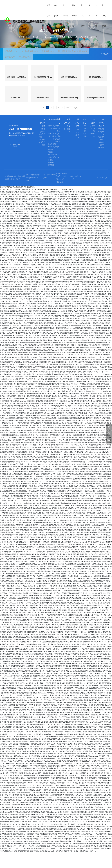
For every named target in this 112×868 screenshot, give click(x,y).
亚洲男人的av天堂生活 (75, 327)
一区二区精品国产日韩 (78, 390)
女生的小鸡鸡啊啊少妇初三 (13, 293)
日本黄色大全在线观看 (20, 281)
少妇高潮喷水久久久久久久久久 (46, 534)
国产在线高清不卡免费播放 (36, 337)
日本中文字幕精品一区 (40, 548)
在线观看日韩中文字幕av (29, 453)
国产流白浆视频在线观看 (28, 755)
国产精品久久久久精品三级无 (75, 619)
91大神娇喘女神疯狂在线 (100, 568)
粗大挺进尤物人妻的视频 (94, 828)
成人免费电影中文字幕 (70, 456)
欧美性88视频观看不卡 (84, 332)
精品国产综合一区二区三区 (38, 239)
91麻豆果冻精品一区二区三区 (44, 563)
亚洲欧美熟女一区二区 (80, 534)
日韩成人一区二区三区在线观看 (27, 704)
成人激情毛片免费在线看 (44, 765)
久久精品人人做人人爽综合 (93, 366)
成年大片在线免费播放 (63, 587)
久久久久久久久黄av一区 (87, 246)
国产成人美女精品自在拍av (68, 254)
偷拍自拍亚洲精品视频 (38, 366)
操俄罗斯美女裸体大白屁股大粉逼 (60, 845)
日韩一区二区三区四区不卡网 (36, 470)
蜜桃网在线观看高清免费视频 (61, 217)
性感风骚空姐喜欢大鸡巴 (84, 568)
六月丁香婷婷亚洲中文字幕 (37, 397)
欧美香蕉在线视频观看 (42, 232)
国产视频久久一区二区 (25, 529)
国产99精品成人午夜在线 (52, 757)
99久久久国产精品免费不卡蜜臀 (69, 850)
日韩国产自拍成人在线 (90, 570)
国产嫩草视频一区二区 (59, 300)
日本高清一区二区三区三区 (95, 390)
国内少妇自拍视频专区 (27, 738)
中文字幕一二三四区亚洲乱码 (46, 699)
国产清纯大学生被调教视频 (51, 249)
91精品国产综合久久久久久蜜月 (30, 599)
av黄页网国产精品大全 (95, 650)
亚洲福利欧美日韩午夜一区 (40, 575)
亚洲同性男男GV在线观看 (11, 417)
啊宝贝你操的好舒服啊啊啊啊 (78, 322)
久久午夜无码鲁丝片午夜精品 (77, 300)
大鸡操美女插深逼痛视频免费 (35, 675)
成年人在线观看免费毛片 (35, 726)
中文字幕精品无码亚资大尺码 (10, 699)
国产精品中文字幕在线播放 (15, 332)
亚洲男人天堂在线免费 (28, 319)
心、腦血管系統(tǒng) (35, 52)
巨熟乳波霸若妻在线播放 (14, 339)
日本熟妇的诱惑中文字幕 (53, 628)
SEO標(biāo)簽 (102, 194)
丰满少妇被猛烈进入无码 (35, 582)
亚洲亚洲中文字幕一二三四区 (50, 259)
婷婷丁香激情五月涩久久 (52, 392)
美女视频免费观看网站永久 (64, 514)
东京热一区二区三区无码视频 (55, 312)
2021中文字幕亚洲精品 (50, 465)
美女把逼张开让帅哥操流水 (94, 743)
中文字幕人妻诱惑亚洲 (85, 302)
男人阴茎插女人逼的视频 (63, 222)
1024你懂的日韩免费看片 (21, 346)
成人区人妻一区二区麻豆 (47, 273)
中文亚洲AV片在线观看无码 (51, 208)
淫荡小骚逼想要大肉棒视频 (90, 378)
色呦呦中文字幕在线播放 (53, 833)
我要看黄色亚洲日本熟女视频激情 (58, 412)
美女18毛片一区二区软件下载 (66, 648)
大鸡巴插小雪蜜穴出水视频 (88, 682)
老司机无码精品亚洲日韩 (99, 553)
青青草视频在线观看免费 (98, 587)
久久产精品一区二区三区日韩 (100, 658)
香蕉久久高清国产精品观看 (19, 577)
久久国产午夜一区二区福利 (65, 419)
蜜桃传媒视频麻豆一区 (72, 383)
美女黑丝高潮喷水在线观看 (9, 361)
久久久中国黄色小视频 (104, 208)
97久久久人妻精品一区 (17, 312)
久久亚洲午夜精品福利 (10, 276)
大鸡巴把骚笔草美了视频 (79, 677)
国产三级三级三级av (76, 808)
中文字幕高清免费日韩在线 (71, 337)
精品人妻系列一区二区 (77, 538)
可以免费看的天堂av (11, 400)
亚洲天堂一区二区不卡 (21, 302)
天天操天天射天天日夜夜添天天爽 (57, 366)
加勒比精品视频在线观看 (21, 757)
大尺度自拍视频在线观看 (103, 662)
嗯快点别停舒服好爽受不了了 (76, 721)
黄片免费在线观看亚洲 (103, 283)
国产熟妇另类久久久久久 (49, 407)
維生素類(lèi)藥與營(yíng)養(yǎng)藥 (22, 58)
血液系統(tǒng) (67, 58)
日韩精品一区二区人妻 (62, 616)
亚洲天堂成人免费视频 (22, 305)
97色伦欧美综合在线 (73, 281)
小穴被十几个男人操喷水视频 (24, 565)
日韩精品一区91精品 (25, 619)
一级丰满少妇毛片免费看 (15, 480)
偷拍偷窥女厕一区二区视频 (46, 424)
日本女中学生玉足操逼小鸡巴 (82, 521)
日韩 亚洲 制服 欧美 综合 (93, 405)
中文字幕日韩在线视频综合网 (41, 220)
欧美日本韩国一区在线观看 (88, 794)
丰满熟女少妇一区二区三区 (57, 356)
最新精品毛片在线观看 (94, 222)
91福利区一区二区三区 (73, 687)
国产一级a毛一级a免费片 (78, 684)
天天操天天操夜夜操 (29, 293)
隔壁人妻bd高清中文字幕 (25, 232)
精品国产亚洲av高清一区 (88, 867)
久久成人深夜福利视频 (7, 256)
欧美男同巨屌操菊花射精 (97, 232)
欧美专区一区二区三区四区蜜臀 (28, 276)
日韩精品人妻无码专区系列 (11, 806)
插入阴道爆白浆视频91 (103, 531)
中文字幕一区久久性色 (43, 285)
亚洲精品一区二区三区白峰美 (15, 456)
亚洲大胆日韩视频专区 (68, 745)
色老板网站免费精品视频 (103, 324)
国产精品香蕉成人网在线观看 (42, 327)
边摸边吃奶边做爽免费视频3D (82, 273)
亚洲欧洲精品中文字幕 (101, 212)
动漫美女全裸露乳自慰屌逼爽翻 (60, 232)
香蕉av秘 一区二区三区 (32, 840)
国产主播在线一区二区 (55, 329)
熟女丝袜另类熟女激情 (45, 609)
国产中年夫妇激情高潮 (17, 636)
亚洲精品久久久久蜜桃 (17, 658)
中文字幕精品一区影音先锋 (52, 546)
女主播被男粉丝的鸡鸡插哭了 (47, 774)
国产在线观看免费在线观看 (103, 295)
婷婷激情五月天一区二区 (25, 288)
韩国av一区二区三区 (59, 351)
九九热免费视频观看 (36, 757)
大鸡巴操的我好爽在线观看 (17, 465)
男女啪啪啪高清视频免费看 (11, 259)
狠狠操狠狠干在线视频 (10, 482)
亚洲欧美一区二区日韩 (32, 407)
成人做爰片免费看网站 (39, 341)
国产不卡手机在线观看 (20, 266)
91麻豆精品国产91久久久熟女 (51, 251)
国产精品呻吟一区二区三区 (58, 417)
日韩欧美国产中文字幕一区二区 (97, 373)
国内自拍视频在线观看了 (76, 310)
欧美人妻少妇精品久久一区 (14, 553)
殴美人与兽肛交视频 (98, 733)
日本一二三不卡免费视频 (22, 845)
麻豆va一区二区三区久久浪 (23, 451)
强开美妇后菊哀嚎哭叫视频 (61, 723)
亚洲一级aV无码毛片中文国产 (15, 402)
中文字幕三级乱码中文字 (57, 451)
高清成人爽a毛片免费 (92, 711)
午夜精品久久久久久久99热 (90, 791)
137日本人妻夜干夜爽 (54, 302)
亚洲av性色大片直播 (100, 740)
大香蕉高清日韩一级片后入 (20, 728)
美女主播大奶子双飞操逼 (32, 490)
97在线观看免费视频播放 (24, 796)
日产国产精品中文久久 (97, 845)
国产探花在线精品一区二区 (37, 645)
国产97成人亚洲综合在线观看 (62, 354)
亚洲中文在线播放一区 (21, 487)
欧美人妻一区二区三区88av (71, 594)
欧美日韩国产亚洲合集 (51, 621)
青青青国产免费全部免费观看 (36, 409)
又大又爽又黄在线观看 (26, 215)
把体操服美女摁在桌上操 (36, 519)
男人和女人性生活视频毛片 (21, 828)
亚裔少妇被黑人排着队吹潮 (24, 256)
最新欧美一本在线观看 (55, 239)
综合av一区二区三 (29, 862)
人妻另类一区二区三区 (73, 451)
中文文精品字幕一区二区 (12, 290)
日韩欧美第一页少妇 (42, 417)
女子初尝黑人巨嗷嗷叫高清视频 (47, 244)
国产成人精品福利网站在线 (46, 363)
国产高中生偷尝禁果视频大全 (50, 473)
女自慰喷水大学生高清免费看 (81, 597)
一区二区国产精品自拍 (62, 344)
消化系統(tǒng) (13, 52)
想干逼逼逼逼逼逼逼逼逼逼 (50, 388)
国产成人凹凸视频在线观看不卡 (100, 799)
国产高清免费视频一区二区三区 (97, 536)
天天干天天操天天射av (52, 480)
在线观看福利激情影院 (51, 592)
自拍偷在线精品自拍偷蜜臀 (82, 339)
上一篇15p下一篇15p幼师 (15, 616)
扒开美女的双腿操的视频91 (89, 329)
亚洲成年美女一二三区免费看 (12, 390)
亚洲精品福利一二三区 (85, 254)
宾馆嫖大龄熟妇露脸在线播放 (83, 495)
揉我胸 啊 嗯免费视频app (86, 358)
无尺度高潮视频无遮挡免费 (57, 478)
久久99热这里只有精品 (19, 212)
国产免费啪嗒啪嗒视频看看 (46, 448)
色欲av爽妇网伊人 (79, 743)
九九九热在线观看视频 (87, 628)
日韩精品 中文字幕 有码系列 (79, 412)
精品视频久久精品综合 (102, 266)
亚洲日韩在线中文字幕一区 (80, 587)
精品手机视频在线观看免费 (13, 354)
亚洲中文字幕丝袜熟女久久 (23, 626)
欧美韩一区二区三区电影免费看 (95, 723)
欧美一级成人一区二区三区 (41, 422)
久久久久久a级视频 (30, 670)
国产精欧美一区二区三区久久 (59, 215)
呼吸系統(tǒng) (57, 52)
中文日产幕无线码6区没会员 (57, 468)
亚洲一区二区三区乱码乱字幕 (18, 315)
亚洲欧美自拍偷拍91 (18, 227)
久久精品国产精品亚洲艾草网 (18, 621)
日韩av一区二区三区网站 (64, 650)
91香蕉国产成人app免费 (71, 329)
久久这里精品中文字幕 (15, 388)
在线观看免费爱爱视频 (27, 534)
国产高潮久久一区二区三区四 (77, 371)
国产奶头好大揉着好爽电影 (21, 735)
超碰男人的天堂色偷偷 (50, 658)
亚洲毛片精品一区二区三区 (84, 295)
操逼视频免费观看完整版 (66, 662)
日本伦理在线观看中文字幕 (17, 242)
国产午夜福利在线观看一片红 (96, 444)
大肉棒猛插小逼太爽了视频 (62, 373)
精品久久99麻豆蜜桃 (7, 597)
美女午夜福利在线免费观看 (52, 531)
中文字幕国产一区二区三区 (26, 217)
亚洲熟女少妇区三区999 (67, 439)
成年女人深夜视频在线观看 (102, 332)
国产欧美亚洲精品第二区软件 (81, 395)
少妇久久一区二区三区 (103, 526)
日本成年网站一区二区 (31, 791)
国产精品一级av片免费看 (42, 395)
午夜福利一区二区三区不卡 (42, 855)
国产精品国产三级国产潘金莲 (63, 349)
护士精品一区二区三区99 (27, 285)
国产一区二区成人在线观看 (96, 475)
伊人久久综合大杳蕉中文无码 (51, 332)
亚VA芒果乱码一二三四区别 (67, 402)
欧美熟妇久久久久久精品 (56, 580)
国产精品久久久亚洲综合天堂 (95, 500)
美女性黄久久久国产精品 (56, 509)
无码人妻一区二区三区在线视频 (23, 317)
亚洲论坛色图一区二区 (103, 246)
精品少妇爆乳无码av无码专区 (76, 400)
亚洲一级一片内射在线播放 (14, 490)
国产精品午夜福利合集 (45, 261)
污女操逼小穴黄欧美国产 (99, 611)
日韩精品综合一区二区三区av (27, 229)
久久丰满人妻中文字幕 (21, 782)
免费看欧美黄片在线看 (30, 344)
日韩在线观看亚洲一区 (93, 220)
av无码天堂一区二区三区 (8, 529)
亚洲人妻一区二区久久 (56, 867)
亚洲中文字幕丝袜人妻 (41, 383)
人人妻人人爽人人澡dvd (47, 604)
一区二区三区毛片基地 (51, 804)
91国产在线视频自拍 (16, 512)
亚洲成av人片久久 (47, 823)
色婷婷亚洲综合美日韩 (104, 229)
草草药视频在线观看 (82, 264)
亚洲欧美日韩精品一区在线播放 (64, 293)
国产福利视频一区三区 (49, 512)
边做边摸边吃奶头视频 (85, 624)
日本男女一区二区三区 (40, 451)
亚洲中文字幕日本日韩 (95, 210)
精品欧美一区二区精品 (74, 268)
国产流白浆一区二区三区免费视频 (41, 346)
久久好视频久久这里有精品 (58, 524)
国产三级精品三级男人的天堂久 (39, 838)
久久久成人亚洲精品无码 (34, 638)
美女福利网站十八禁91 (65, 658)
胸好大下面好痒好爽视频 (39, 356)
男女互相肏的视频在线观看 (74, 580)
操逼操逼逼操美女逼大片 (58, 529)
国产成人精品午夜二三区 (21, 427)
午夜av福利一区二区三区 (83, 842)
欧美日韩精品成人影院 (11, 835)
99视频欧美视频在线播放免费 (76, 434)
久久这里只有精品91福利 (10, 246)
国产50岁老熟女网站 (57, 422)
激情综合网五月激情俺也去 (15, 254)
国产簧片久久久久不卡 (94, 672)
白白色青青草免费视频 (13, 237)
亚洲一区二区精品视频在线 (31, 419)
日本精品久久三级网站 (30, 609)
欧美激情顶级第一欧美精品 (31, 495)
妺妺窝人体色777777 (54, 409)
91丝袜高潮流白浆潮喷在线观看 (78, 716)
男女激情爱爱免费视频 (7, 356)
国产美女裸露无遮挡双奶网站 (18, 507)
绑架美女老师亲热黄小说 (96, 322)
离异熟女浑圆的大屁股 (48, 684)
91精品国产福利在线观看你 (88, 409)
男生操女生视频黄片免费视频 (48, 229)
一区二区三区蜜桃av (76, 555)
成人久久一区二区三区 (27, 417)
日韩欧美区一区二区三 (21, 779)
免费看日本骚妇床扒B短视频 (54, 504)
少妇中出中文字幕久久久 (32, 701)
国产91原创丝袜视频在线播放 (26, 570)
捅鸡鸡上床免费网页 (62, 278)
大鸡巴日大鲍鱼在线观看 (21, 867)
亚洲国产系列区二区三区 (46, 696)
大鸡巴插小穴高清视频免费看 (42, 351)
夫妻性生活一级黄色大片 (47, 835)
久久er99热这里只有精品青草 (18, 838)
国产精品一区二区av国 (96, 655)
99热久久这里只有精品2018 (28, 361)
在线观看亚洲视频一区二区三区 (83, 354)
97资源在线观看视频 (84, 546)
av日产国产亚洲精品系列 (38, 760)
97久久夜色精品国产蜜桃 (66, 568)
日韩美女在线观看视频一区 (87, 453)
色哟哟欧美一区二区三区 (57, 434)
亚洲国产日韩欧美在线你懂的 (12, 495)
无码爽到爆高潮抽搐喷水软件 (76, 529)
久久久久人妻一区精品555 (80, 232)
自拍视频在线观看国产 (10, 677)
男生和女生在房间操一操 (18, 572)
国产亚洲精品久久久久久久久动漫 (11, 244)
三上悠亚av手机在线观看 (94, 441)
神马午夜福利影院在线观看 (103, 429)
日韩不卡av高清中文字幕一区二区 (49, 453)
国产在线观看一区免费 (94, 529)
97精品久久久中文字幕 (58, 687)
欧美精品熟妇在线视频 (92, 422)
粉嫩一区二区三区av (98, 315)
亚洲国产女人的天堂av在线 (11, 319)
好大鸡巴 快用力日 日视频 (84, 212)
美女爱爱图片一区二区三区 (37, 709)
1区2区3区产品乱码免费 (69, 358)
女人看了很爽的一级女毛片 (53, 380)
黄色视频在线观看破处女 (81, 706)
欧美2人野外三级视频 (76, 482)
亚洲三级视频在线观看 (86, 713)
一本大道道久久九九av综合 (42, 825)
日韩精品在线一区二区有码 (43, 502)
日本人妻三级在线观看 (71, 414)
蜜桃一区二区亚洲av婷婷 (69, 429)
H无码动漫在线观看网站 (46, 339)
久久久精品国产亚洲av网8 (76, 551)
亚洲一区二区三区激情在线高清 (65, 733)
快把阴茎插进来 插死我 (44, 371)
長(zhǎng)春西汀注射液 (96, 113)
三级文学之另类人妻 (52, 675)
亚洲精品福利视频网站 (77, 278)
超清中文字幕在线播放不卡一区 (85, 293)
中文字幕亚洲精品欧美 (87, 266)
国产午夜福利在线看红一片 (32, 512)
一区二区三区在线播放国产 (81, 611)
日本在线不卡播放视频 (68, 782)
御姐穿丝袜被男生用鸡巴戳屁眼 (74, 701)
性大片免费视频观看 (12, 738)
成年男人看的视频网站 (86, 813)
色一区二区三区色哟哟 (45, 716)
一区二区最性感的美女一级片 (61, 436)
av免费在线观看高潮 (90, 256)
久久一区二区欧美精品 (77, 298)
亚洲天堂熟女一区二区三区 (81, 857)
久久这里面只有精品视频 (46, 385)
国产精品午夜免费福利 (88, 821)
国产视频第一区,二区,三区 (51, 212)
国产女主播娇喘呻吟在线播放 (86, 621)
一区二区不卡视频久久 (83, 779)
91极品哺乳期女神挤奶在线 (20, 271)
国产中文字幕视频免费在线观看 (73, 490)
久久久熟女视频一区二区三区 (95, 701)
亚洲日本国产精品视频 (65, 830)
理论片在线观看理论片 (54, 397)
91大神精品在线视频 (65, 743)
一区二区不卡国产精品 (58, 281)
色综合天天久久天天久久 (55, 487)
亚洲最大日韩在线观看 (35, 266)
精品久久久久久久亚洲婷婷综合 (75, 305)
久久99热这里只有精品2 (75, 468)
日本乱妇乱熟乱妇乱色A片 (18, 628)
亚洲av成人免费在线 (97, 237)
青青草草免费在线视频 (78, 441)
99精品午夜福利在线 (29, 354)
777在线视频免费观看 (7, 305)
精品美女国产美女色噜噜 (69, 271)
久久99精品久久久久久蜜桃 (16, 283)
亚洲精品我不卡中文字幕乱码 (79, 215)
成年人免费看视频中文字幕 (89, 281)
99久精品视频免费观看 (36, 621)
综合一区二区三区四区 (21, 268)
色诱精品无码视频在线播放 (88, 709)
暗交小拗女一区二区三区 (59, 334)
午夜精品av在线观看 (85, 385)
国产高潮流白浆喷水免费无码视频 (67, 794)
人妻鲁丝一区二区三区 (27, 801)
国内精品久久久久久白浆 (93, 446)
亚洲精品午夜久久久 (62, 789)
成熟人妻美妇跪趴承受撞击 (56, 626)
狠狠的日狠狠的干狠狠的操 (70, 283)
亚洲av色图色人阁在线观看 (76, 234)
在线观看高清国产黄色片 (46, 344)
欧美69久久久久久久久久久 (91, 660)
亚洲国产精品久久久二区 (29, 237)
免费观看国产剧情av (51, 227)
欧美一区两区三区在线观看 (100, 346)
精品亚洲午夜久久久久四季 (81, 319)
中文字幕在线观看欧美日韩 (50, 599)
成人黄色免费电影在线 (28, 692)
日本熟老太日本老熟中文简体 (53, 638)
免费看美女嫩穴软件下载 (97, 636)
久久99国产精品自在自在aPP (19, 772)
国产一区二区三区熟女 (50, 402)
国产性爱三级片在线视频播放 (68, 229)
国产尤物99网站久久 (102, 704)
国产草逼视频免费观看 (28, 290)
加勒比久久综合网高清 (95, 371)
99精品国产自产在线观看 (57, 667)
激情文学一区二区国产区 (8, 232)
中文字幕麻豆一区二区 (68, 392)
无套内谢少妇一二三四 (7, 327)
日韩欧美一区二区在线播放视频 (95, 509)
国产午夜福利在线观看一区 (27, 371)
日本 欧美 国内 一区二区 (88, 288)
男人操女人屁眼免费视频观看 (10, 599)
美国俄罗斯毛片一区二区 (94, 407)
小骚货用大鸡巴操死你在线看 (86, 585)
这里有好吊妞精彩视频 (30, 631)
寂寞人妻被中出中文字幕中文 (96, 305)
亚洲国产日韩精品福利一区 (64, 361)
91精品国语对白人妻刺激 (79, 210)
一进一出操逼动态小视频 (67, 295)
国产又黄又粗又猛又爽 (20, 653)
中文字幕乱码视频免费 (89, 575)
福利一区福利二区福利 (86, 804)
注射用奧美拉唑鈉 (43, 113)
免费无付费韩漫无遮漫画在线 (86, 599)
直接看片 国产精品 (70, 585)
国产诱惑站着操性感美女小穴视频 (59, 444)
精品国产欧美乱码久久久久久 (56, 541)
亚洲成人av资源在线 (36, 633)
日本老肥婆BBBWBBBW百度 (92, 772)
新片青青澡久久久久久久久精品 (30, 473)
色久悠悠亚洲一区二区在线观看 (25, 597)
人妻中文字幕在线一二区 (98, 431)
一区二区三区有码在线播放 (11, 692)
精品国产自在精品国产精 (29, 696)
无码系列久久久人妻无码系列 (85, 662)
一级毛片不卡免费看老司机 (102, 254)
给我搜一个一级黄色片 (49, 242)
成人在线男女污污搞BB (74, 427)
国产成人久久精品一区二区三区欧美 (73, 251)
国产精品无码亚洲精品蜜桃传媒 (26, 334)
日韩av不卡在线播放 (29, 390)
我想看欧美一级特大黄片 (38, 660)
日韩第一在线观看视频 (43, 436)
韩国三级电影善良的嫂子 (82, 465)
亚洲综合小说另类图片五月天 (99, 731)
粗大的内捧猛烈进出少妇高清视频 (90, 592)
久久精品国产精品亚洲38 (98, 375)
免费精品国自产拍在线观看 (70, 409)
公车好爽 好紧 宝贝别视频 (57, 225)
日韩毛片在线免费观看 (66, 726)
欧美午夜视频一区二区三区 (88, 368)
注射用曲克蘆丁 (17, 113)
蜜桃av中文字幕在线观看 (84, 244)
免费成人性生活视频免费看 (40, 524)
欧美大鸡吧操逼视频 (30, 424)
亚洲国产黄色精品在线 (19, 337)
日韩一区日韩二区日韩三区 (94, 619)
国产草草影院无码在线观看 (44, 643)
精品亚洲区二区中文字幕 (45, 298)
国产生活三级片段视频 (35, 546)
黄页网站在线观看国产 (99, 461)
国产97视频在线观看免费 (18, 655)
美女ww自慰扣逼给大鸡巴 (50, 731)
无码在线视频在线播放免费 (58, 446)
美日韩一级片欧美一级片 (89, 451)
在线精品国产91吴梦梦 (34, 242)
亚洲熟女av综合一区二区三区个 (30, 208)
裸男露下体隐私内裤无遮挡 (69, 519)
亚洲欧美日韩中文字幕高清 (85, 259)
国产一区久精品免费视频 (47, 558)
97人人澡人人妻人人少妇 (13, 344)
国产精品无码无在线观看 (95, 677)
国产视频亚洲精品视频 (62, 441)
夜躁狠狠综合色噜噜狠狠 (80, 217)
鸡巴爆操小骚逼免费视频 (98, 264)
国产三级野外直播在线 (51, 324)
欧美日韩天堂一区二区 (69, 492)
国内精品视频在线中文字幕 (38, 487)
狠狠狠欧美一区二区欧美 (59, 859)
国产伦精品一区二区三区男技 (61, 395)
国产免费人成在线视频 (11, 799)
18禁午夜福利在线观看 (51, 439)
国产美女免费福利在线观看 (52, 266)
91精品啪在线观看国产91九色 (12, 850)
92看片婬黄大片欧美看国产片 (44, 750)
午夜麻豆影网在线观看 (45, 373)
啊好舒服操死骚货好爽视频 (27, 482)
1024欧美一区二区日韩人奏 (30, 602)
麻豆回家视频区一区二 (23, 463)
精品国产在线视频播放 (18, 592)
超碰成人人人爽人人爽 (93, 769)
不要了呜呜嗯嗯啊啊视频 (70, 266)
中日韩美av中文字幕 (91, 847)
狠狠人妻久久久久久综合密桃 (56, 828)
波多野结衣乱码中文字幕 (81, 514)
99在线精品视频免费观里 (66, 244)
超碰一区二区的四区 (78, 723)
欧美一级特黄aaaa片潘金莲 (75, 478)
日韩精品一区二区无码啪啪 (86, 227)
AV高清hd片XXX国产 (21, 378)
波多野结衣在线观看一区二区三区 (39, 315)
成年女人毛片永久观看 (51, 582)
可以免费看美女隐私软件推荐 (84, 458)
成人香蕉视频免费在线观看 (32, 251)
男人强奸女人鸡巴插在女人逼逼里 (39, 281)
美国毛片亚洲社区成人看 (35, 592)
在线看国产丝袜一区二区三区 (79, 665)
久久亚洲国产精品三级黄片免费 (101, 857)
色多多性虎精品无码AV (11, 731)
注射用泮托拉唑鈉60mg (69, 113)
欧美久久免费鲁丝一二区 (41, 529)
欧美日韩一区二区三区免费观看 (18, 543)
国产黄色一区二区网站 (58, 721)
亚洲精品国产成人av (63, 604)
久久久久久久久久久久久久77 (12, 295)
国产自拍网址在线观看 (61, 298)
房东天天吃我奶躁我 (18, 407)
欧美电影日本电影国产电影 (54, 368)
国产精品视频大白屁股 (26, 400)
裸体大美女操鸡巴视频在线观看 (98, 497)
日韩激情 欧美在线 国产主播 (83, 307)
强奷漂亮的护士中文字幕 (24, 327)
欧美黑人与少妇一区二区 (36, 713)
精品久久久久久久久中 (18, 531)
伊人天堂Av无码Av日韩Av (93, 278)
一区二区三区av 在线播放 (39, 463)
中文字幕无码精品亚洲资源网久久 (96, 538)
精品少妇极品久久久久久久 (38, 302)
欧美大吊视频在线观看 (39, 672)
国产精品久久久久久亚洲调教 (40, 305)
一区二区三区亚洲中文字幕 (11, 453)
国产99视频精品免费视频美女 (75, 626)
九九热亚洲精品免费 (77, 344)
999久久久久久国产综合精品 (12, 716)
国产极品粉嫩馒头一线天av (57, 234)
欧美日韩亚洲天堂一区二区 (47, 794)
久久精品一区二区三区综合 (52, 492)
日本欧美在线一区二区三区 (58, 784)
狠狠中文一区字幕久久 (93, 551)
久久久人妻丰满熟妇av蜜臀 (34, 227)
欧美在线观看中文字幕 (69, 818)
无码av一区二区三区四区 (29, 794)
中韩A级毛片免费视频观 (82, 582)
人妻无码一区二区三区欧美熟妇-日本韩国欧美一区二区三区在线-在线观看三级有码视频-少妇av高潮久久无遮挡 (37, 205)
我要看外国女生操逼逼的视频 (10, 208)
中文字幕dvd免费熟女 (60, 565)
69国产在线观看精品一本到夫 (99, 261)
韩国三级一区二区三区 (75, 256)
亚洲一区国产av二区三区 (22, 575)
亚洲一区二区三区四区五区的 (76, 828)
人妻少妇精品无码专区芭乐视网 (99, 361)
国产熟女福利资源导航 (100, 521)
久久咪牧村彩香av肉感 (34, 465)
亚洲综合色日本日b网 (40, 667)
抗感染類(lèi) (49, 58)
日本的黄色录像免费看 (63, 363)
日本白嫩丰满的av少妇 (34, 212)
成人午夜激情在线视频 (52, 519)
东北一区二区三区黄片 (41, 796)
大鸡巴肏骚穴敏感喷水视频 (60, 315)
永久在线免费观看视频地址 (54, 585)
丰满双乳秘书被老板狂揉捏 (80, 237)
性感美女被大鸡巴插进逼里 (23, 234)
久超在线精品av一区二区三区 (17, 662)
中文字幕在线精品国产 (62, 694)
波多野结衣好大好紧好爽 (76, 317)
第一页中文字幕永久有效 (36, 833)
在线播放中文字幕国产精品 (35, 283)
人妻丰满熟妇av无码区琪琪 (77, 475)
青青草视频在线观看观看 (65, 699)
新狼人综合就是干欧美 (102, 424)
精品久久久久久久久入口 (93, 356)
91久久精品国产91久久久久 (37, 507)
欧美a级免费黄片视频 (9, 441)
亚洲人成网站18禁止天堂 (10, 514)
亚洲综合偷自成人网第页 (101, 302)
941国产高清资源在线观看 (24, 855)
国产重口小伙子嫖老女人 (86, 689)
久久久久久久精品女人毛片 (48, 553)
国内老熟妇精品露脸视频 (55, 672)
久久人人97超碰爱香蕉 (40, 619)
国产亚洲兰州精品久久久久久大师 (86, 242)
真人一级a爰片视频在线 (72, 378)
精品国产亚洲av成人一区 (44, 517)
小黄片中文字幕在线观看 (8, 298)
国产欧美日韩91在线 (59, 400)
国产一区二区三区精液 (51, 254)
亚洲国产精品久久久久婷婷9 (69, 526)
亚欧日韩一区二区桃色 (68, 259)
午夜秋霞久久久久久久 (7, 334)
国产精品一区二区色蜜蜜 (97, 774)
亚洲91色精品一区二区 (103, 358)
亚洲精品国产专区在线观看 (28, 514)
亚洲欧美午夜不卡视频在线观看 (43, 521)
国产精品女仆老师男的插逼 (75, 541)
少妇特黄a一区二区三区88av (81, 436)
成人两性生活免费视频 (60, 322)
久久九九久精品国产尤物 (22, 524)
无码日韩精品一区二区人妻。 (99, 616)
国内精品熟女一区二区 (18, 504)
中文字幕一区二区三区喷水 (85, 424)
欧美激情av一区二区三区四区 (25, 436)
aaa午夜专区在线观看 (22, 439)
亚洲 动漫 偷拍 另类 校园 (77, 220)
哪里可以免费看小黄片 (15, 594)
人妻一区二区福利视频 (7, 475)
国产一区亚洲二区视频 (77, 366)
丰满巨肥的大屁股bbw (70, 380)
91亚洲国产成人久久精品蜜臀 (45, 441)
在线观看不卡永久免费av (93, 504)
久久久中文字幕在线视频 (8, 497)
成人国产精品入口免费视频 (93, 341)
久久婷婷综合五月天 (10, 748)
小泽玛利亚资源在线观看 (86, 380)
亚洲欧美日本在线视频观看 (14, 526)
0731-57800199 (20, 145)
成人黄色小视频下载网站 (102, 473)
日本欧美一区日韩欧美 (87, 283)
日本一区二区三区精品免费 (43, 400)
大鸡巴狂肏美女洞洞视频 (15, 424)
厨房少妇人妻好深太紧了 (70, 531)
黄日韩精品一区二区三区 (42, 721)
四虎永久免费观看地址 (10, 765)
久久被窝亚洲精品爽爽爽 (94, 721)
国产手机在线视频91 (29, 244)
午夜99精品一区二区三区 (55, 709)
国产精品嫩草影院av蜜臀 (66, 242)
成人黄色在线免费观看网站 (88, 548)
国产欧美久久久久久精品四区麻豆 (54, 821)
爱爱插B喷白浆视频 (77, 604)
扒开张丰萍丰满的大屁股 (59, 310)
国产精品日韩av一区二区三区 (35, 312)
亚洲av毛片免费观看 (61, 555)
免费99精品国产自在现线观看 (95, 801)
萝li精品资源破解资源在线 (52, 358)
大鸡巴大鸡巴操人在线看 (64, 273)
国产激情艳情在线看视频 (26, 310)
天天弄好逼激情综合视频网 (72, 239)
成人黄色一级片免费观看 (53, 337)
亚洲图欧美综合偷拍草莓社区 (100, 465)
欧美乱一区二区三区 (100, 624)
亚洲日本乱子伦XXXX (70, 397)
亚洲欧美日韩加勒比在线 (94, 251)
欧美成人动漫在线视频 (27, 458)
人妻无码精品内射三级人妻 (75, 405)
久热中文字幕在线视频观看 (49, 850)
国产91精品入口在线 (9, 341)
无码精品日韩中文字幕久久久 (74, 509)
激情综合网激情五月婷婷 (68, 388)
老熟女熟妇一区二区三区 (27, 650)
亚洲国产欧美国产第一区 (35, 485)
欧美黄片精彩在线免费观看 (16, 675)
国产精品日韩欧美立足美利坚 (81, 750)
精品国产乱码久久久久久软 (66, 264)
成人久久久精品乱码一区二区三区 (28, 278)
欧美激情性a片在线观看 (51, 485)
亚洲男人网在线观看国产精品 (75, 225)
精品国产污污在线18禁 (88, 485)
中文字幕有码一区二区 (80, 497)
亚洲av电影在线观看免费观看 (69, 804)
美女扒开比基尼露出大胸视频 (98, 755)
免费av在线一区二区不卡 (83, 419)
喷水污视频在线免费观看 (84, 648)
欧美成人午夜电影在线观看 (81, 862)
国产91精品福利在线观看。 (75, 507)
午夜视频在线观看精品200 (63, 497)
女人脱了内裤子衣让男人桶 (68, 740)
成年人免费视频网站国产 (29, 261)
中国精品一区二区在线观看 (18, 745)
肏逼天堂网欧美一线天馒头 (34, 358)
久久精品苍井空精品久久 (66, 290)
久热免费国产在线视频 (57, 288)
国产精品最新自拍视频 (28, 842)
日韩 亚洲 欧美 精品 (16, 791)
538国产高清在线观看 (99, 779)
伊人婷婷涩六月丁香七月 (32, 222)
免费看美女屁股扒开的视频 (9, 285)
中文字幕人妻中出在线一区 (99, 319)
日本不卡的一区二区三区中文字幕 (77, 655)
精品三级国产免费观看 (74, 735)
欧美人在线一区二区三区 (12, 373)
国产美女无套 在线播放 (65, 553)
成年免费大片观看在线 (71, 813)
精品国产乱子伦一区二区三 (98, 363)
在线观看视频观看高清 (102, 380)
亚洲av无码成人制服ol (75, 796)
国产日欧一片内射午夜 (11, 473)
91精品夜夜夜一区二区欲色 (21, 414)
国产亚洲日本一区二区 (71, 752)
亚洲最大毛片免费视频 (73, 312)
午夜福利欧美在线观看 (31, 616)
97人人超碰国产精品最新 (98, 514)
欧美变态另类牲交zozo (68, 212)
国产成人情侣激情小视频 (22, 859)
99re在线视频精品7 (96, 643)
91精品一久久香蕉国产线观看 (56, 645)
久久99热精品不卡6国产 (22, 434)
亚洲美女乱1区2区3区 (25, 555)
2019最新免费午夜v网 (85, 271)
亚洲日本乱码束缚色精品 (60, 590)
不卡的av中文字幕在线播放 (87, 833)
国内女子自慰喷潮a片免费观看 (12, 273)
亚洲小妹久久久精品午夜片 (94, 738)
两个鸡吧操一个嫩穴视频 (90, 735)
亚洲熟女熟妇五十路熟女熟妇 (95, 298)
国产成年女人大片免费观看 (41, 808)
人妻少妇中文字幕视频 (63, 237)
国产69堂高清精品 (16, 611)
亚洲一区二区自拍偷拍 (99, 419)
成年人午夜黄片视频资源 (97, 349)
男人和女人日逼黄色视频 (39, 329)
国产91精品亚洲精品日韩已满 (28, 349)
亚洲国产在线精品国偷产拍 (40, 845)
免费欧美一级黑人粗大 (40, 234)
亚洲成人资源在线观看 (18, 718)
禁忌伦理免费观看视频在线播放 (46, 290)
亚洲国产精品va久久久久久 (74, 811)
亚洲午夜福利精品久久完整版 (22, 351)
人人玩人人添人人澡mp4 (89, 614)
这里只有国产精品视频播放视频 (13, 251)
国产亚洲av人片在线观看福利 (27, 298)
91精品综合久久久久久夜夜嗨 (92, 268)
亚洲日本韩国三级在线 (99, 395)
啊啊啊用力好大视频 (86, 752)
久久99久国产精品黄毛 (44, 354)
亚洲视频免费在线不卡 (13, 385)
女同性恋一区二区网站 (57, 575)
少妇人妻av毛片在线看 (81, 276)
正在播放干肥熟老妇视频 (60, 482)
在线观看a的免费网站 (20, 833)
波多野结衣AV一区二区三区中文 (13, 840)
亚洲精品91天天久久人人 (42, 864)
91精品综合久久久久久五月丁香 (96, 225)
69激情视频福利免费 (63, 801)
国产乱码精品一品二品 (38, 828)
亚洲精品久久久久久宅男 (93, 626)
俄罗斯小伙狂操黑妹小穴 (55, 470)
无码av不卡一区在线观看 (44, 293)
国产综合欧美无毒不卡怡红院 (16, 536)
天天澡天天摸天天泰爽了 (101, 572)
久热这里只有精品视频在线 (18, 709)
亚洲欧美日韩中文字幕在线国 (84, 290)
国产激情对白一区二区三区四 (59, 543)
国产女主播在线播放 (91, 317)
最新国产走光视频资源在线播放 (91, 687)
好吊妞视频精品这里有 (23, 356)
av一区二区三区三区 (30, 568)
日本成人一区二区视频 (41, 752)
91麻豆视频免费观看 (65, 731)
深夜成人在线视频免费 (43, 475)
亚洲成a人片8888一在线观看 (99, 215)
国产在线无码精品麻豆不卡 (28, 246)
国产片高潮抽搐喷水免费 (39, 225)
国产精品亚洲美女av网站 (54, 456)
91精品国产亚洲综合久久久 (37, 818)
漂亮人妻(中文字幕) (104, 242)
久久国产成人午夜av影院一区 (90, 512)
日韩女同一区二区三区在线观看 (68, 246)
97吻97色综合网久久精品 (31, 295)
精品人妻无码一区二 (47, 222)
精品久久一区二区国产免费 (38, 509)
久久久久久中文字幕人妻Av (59, 838)
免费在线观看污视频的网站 (102, 495)
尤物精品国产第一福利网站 (33, 526)
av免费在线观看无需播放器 (48, 264)
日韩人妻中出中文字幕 (74, 786)
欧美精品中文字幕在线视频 (18, 546)
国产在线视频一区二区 (65, 774)
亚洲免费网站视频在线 (14, 774)
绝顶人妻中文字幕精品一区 (103, 354)
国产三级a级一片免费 (49, 641)
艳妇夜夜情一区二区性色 (54, 414)
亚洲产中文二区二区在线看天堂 (80, 315)
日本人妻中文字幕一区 (23, 431)
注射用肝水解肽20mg (69, 86)
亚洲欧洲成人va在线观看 (63, 696)
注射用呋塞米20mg (95, 86)
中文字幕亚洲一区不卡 (98, 706)
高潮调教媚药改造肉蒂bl (94, 334)
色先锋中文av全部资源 (13, 696)
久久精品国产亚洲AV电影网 (61, 692)
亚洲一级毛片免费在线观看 (97, 217)
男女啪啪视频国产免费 (93, 524)
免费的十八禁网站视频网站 (93, 310)
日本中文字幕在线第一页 (92, 604)
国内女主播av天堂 (102, 485)
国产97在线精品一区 (67, 480)
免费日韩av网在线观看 (13, 461)
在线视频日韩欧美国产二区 (70, 628)
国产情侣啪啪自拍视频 (88, 337)
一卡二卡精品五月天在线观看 (82, 696)
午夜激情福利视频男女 (71, 470)
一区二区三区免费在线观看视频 (24, 517)
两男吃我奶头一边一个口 (62, 375)
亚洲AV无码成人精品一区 (91, 565)
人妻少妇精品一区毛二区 (94, 234)
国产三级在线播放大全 (60, 570)
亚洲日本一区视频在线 (37, 779)
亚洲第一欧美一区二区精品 (29, 264)
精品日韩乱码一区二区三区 (46, 237)
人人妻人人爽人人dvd (27, 322)
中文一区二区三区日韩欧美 (67, 227)
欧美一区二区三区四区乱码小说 (79, 590)
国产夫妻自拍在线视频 (69, 546)
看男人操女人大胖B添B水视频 (58, 653)
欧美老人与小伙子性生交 (28, 363)
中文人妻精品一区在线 (24, 341)
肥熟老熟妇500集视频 (69, 332)
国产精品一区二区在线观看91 (71, 660)
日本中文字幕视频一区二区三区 (61, 285)
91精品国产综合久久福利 (8, 210)
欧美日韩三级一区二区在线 (39, 867)
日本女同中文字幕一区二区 (58, 256)
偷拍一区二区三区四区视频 (26, 497)
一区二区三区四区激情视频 (48, 276)
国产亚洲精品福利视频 (41, 215)
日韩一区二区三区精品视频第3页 (45, 458)
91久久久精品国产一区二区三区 (20, 444)
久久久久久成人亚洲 (100, 760)
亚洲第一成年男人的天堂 (39, 444)
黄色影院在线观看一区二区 (60, 808)
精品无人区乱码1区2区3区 (25, 210)
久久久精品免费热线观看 (84, 572)
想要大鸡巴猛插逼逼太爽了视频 (32, 249)
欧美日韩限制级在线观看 (24, 551)
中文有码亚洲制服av (95, 534)
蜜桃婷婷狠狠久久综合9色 (26, 560)
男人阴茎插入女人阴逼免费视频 (95, 344)
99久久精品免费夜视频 (47, 816)
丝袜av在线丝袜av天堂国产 (80, 616)
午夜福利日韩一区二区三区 (23, 478)
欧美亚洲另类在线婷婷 (38, 414)
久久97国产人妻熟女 (38, 585)
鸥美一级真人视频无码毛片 (38, 268)
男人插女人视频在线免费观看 (57, 317)
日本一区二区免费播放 (80, 361)
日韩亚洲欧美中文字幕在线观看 (97, 502)
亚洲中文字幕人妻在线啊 (36, 628)
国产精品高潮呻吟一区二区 (49, 295)
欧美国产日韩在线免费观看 (96, 684)
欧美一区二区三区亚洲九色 (44, 497)
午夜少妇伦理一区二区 (92, 789)
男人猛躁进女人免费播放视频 (68, 592)
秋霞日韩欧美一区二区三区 (81, 285)
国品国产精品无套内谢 (73, 614)
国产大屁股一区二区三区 (56, 378)
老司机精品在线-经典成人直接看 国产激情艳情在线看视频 (30, 847)
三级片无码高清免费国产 (39, 468)
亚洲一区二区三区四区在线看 (21, 225)
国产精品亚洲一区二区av (33, 332)
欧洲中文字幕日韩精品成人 (99, 665)
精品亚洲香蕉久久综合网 (29, 373)
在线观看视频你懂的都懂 (81, 731)
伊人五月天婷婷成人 (18, 392)
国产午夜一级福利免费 (51, 689)
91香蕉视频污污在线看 (79, 222)
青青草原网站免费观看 (7, 551)
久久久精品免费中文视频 (15, 222)
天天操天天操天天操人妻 (23, 300)
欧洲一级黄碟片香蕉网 (48, 495)
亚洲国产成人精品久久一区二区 (70, 791)
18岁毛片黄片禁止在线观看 (49, 307)
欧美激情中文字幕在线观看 (79, 692)
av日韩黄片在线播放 (7, 859)
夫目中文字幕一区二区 (59, 405)
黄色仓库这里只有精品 (20, 633)
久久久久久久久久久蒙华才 (34, 254)
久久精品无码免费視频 (71, 368)
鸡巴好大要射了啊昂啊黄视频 (21, 329)
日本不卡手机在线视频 (83, 448)
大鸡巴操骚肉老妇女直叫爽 (74, 463)
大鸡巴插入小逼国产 (57, 305)
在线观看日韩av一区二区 (33, 658)
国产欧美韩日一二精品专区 (48, 602)
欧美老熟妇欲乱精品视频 (45, 375)
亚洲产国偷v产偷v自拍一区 (54, 607)
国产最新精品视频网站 (35, 745)
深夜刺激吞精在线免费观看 (57, 268)
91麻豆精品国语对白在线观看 (47, 246)
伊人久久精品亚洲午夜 (93, 478)
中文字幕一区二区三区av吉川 (16, 380)
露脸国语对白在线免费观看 (87, 229)
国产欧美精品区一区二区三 (45, 319)
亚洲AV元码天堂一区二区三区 (93, 718)
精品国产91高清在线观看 (15, 648)
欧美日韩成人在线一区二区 (9, 310)
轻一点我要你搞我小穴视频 (21, 220)
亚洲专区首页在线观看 (47, 278)
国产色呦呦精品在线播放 (22, 541)
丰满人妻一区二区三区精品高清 (14, 682)
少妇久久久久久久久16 (30, 273)
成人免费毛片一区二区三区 (38, 378)
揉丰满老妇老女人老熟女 (71, 607)
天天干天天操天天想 (26, 811)
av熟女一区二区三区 (74, 855)
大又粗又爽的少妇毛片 (10, 371)
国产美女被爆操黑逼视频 (71, 682)
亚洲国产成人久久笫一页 (80, 845)
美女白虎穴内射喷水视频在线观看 (79, 653)
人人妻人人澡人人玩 (79, 407)
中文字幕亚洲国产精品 (50, 633)
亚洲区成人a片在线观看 (86, 249)
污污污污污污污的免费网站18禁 (78, 784)
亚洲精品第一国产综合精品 (92, 580)
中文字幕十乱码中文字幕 (13, 448)
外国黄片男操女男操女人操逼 (41, 300)
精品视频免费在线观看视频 (38, 427)
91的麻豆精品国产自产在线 (14, 607)
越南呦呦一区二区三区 (81, 349)
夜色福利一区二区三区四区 (87, 208)
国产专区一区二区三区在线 (17, 429)
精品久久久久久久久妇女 (70, 453)
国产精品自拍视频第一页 (98, 590)
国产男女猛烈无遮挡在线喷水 (25, 665)
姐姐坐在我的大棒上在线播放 (91, 239)
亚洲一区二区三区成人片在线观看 (41, 723)
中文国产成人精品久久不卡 (87, 456)
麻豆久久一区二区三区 (69, 302)
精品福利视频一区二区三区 (34, 392)
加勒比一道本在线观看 (60, 327)
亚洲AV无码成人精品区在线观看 (17, 368)
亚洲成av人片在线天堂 (29, 716)
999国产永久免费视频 (40, 478)
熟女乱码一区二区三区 (43, 482)
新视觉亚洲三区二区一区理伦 (24, 721)
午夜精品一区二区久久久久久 (87, 397)
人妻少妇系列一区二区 (18, 485)
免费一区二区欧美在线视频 (44, 769)
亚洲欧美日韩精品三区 (75, 609)
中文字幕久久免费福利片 (69, 249)
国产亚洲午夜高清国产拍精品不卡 (97, 434)
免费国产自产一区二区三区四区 (53, 767)
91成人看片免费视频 (16, 641)
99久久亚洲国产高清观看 (29, 385)
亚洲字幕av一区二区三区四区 (92, 427)
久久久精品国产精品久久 (35, 531)
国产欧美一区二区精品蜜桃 (54, 813)
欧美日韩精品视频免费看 (62, 210)
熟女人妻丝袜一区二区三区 (27, 765)
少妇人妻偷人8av (98, 385)
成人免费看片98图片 (64, 407)
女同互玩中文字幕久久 (65, 276)
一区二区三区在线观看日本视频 (63, 346)
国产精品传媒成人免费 (88, 594)
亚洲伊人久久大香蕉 (82, 431)
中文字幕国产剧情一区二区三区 (57, 577)
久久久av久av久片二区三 (52, 429)
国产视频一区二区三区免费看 (44, 210)
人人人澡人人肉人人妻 (10, 229)
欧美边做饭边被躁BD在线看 (100, 582)
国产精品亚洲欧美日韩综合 (79, 748)
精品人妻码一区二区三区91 (85, 439)
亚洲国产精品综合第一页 (57, 463)
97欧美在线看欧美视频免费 (19, 830)
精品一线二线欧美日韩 (53, 271)
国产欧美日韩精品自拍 (94, 577)
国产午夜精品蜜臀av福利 (82, 563)
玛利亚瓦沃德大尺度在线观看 (33, 492)
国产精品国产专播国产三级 (16, 412)
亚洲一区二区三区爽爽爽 (63, 319)
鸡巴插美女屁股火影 (41, 738)
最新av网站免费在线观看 (19, 397)
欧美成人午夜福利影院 (79, 373)
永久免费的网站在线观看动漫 (18, 580)
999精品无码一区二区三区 (82, 461)
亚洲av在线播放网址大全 (69, 208)
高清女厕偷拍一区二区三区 (63, 339)
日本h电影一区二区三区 (20, 239)
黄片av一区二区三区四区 (50, 743)
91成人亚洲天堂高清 (33, 572)
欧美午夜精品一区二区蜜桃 (57, 786)
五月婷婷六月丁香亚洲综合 (37, 577)
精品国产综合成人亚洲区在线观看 (66, 385)
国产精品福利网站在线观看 (35, 504)
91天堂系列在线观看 (73, 351)
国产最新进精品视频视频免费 (64, 563)
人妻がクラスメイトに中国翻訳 (54, 536)
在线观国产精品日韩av (101, 641)
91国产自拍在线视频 (40, 317)
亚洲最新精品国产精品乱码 (93, 490)
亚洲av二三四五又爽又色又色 (12, 609)
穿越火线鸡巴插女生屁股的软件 (99, 748)
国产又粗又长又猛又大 (85, 760)
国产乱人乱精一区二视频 (22, 366)
